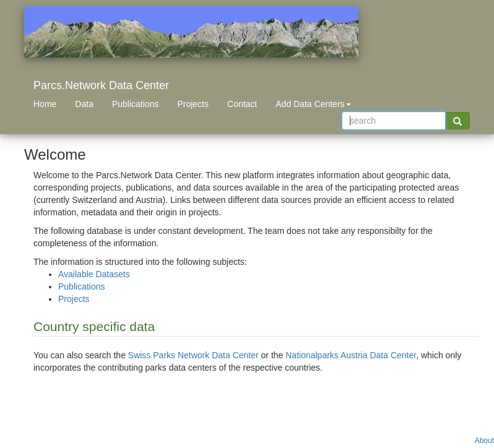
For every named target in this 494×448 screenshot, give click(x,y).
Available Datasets (94, 274)
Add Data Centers (313, 104)
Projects (193, 104)
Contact (242, 104)
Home (45, 104)
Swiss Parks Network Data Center (193, 355)
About (484, 441)
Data (84, 104)
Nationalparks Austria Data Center (351, 355)
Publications (136, 104)
